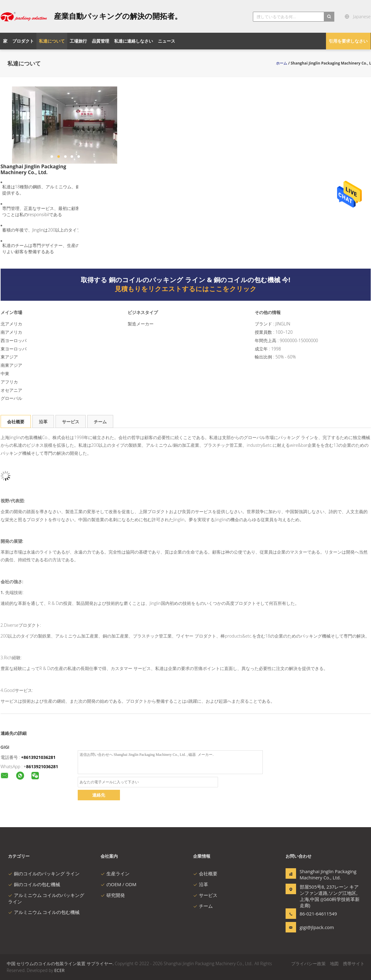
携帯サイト (354, 963)
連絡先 (99, 795)
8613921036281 (42, 766)
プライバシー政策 (308, 963)
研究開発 (113, 895)
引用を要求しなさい (348, 41)
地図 (334, 963)
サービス (71, 422)
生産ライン (115, 873)
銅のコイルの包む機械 (34, 884)
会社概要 (16, 422)
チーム (100, 422)
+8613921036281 (38, 757)
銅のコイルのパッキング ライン (44, 873)
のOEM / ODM (119, 884)
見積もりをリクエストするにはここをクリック (186, 289)
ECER (59, 970)
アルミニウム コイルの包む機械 (44, 912)
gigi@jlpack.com (317, 927)
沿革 (43, 422)
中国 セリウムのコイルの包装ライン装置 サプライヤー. (61, 963)
